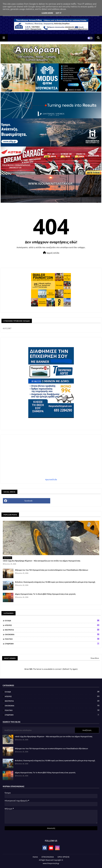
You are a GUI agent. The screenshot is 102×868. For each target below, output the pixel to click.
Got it (59, 13)
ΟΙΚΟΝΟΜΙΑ (52, 634)
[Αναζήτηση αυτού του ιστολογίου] (39, 730)
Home (35, 857)
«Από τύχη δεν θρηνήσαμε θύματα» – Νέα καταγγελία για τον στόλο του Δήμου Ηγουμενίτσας (42, 561)
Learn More (47, 13)
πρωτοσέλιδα (51, 479)
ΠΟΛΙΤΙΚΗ (52, 639)
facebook (28, 501)
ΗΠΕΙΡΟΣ (52, 625)
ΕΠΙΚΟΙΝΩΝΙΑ (48, 857)
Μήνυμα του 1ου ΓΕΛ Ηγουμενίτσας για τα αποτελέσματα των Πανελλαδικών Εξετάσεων (52, 570)
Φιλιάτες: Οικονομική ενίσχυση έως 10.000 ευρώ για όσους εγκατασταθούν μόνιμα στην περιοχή (55, 582)
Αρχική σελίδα (51, 253)
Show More (95, 658)
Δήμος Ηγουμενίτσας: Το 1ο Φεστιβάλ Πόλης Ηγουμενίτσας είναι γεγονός (45, 594)
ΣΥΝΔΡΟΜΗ (52, 644)
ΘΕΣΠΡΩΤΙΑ (52, 630)
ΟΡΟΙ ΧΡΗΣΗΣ (63, 857)
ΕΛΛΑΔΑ (52, 621)
